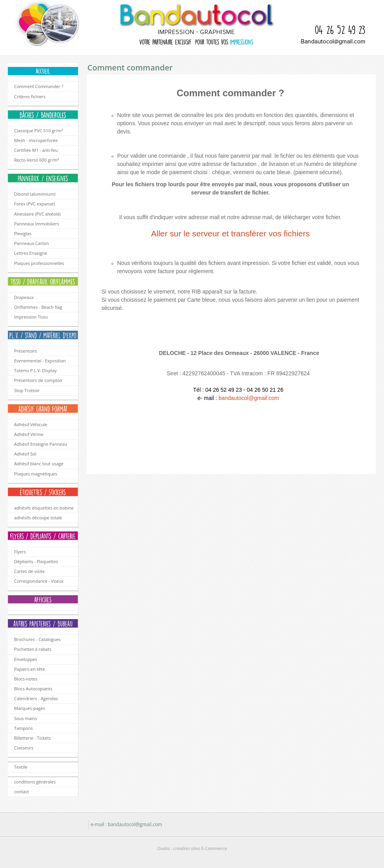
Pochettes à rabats (33, 649)
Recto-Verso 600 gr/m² (37, 160)
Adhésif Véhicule (31, 424)
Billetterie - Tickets (33, 738)
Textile (21, 767)
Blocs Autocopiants (33, 689)
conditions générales (35, 782)
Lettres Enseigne (31, 253)
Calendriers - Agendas (36, 698)
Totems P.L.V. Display (35, 370)
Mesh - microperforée (36, 140)
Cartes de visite (29, 571)
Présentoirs (26, 351)
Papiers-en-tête (29, 669)
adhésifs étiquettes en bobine (44, 508)
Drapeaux (24, 297)
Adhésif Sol (25, 454)
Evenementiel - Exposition (40, 361)
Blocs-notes (26, 679)
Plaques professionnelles (39, 263)
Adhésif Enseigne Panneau (41, 444)
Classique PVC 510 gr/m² (39, 131)
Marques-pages (30, 708)
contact (22, 791)
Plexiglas (23, 233)
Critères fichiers (30, 96)
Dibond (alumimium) (35, 194)
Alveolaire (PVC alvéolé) (37, 214)
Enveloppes (26, 659)
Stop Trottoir (27, 390)
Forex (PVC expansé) (34, 204)
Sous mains (26, 718)
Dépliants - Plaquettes (36, 561)
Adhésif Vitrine (29, 434)
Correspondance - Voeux (39, 581)
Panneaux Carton (32, 243)
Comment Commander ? (39, 86)
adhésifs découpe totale (38, 518)
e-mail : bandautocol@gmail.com (126, 824)
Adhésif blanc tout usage (39, 464)
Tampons (24, 728)
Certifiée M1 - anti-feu (36, 150)
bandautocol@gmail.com (249, 398)
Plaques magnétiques (36, 474)
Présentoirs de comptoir (38, 380)
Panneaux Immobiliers (37, 224)
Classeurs (24, 748)
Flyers (20, 552)
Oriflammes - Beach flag (38, 307)
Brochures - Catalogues (37, 639)
